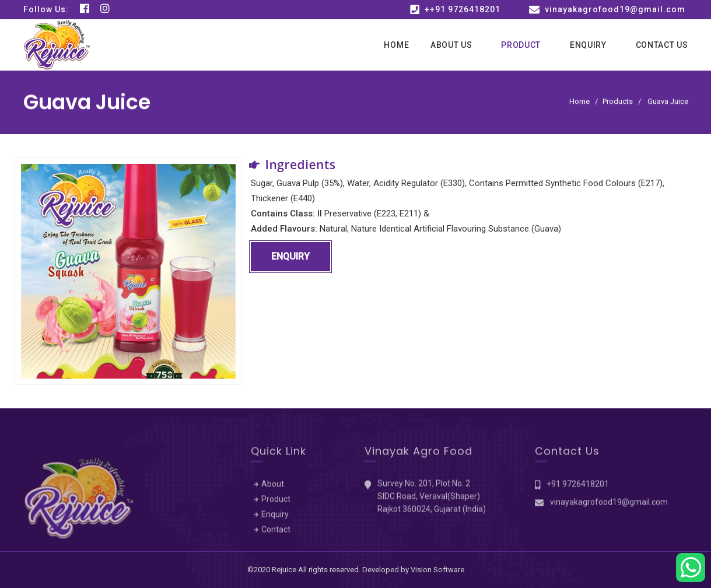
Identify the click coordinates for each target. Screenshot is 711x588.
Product (521, 45)
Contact (276, 532)
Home (396, 45)
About (273, 487)
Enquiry (588, 45)
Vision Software (437, 570)
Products (618, 102)
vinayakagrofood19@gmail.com (615, 9)
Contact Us (662, 45)
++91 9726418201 (463, 9)
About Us (451, 45)
